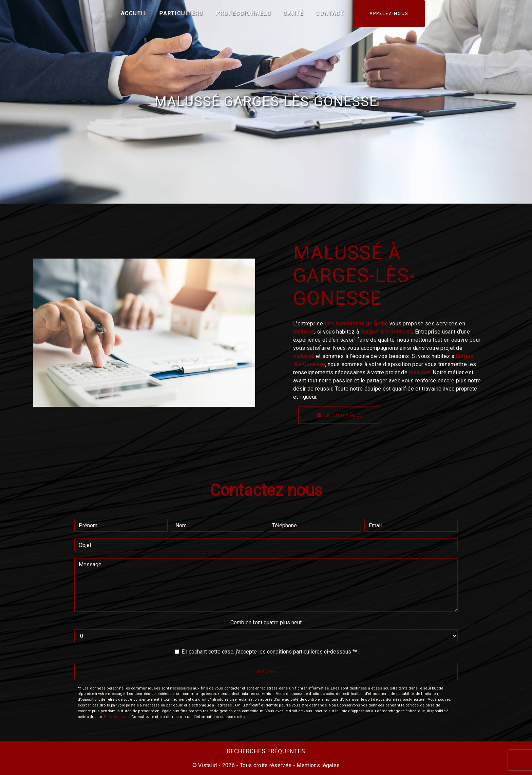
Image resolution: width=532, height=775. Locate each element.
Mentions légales (317, 765)
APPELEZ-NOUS (389, 13)
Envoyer (266, 671)
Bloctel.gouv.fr (116, 717)
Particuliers (181, 13)
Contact (330, 13)
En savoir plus (339, 415)
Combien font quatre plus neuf (266, 622)
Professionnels (243, 13)
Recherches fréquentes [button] (266, 751)
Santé (293, 13)
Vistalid (208, 765)
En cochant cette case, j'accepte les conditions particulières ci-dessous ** (269, 652)
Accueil (134, 13)
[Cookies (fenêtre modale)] (2, 771)
